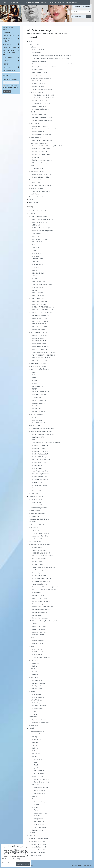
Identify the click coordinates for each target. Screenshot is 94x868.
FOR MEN (35, 290)
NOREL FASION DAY (38, 296)
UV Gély (35, 756)
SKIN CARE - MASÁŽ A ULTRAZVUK (43, 284)
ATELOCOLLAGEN (38, 259)
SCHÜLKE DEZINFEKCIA (38, 525)
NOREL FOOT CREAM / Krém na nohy (43, 307)
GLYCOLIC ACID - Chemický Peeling (43, 231)
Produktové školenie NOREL (41, 177)
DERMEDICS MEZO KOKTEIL (41, 318)
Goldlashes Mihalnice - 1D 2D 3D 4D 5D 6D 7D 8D (45, 443)
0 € (88, 16)
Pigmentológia (37, 157)
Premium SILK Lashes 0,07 (40, 448)
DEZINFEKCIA (33, 522)
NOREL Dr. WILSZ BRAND (40, 222)
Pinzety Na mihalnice (39, 697)
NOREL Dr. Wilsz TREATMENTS (39, 216)
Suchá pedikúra (37, 75)
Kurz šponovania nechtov (40, 61)
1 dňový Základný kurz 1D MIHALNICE (43, 98)
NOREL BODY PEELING (39, 304)
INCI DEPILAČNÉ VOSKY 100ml (41, 392)
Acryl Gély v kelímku (40, 773)
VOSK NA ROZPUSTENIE (39, 395)
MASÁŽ (33, 112)
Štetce (34, 372)
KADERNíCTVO (33, 717)
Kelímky (35, 383)
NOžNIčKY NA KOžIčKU (39, 626)
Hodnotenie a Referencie (49, 2)
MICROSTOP (34, 527)
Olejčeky (37, 805)
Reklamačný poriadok (37, 188)
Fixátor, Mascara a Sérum (40, 477)
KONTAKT (61, 2)
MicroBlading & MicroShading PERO (43, 578)
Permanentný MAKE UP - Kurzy (39, 143)
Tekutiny (35, 714)
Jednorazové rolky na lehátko (39, 508)
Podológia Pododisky (38, 686)
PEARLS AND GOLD (38, 273)
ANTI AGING (36, 262)
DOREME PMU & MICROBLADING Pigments (43, 590)
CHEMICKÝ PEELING (36, 137)
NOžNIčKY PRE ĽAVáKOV (40, 632)
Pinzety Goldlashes (38, 468)
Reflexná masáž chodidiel (40, 72)
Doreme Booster (37, 615)
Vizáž (32, 166)
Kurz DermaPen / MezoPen (40, 126)
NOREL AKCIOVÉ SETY (39, 293)
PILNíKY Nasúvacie (38, 652)
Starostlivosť (34, 725)
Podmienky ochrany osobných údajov (41, 185)
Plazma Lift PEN (37, 420)
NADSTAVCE (34, 660)
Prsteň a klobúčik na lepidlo (40, 479)
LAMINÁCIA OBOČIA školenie (41, 109)
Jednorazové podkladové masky (40, 519)
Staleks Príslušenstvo (37, 700)
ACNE (34, 250)
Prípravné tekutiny (40, 802)
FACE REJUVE (36, 256)
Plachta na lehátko (36, 511)
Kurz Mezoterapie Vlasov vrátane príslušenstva (46, 129)
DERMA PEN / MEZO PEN (40, 335)
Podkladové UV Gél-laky (41, 788)
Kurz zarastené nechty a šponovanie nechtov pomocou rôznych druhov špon (54, 64)
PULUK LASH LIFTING (39, 437)
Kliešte (33, 638)
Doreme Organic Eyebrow (40, 612)
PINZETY (33, 691)
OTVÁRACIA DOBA (72, 2)
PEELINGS (35, 279)
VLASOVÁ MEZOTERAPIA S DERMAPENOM (45, 352)
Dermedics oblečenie (39, 330)
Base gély (35, 742)
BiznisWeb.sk (87, 866)
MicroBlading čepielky (39, 573)
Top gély (35, 745)
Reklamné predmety (38, 830)
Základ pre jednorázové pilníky (41, 658)
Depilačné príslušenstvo (39, 403)
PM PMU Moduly (37, 561)
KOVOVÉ (35, 672)
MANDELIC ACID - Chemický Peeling (43, 228)
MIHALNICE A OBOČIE (37, 92)
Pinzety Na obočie (38, 694)
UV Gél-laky (36, 785)
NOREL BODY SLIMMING (40, 301)
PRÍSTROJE (35, 417)
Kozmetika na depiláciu (39, 412)
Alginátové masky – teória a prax (42, 174)
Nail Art (35, 796)
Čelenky (35, 380)
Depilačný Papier (37, 406)
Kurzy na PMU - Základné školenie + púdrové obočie (47, 146)
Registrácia (87, 7)
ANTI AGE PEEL (37, 233)
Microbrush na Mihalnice (40, 485)
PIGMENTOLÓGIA (37, 593)
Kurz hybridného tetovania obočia (42, 160)
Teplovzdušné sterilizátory (42, 533)
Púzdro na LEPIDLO (38, 491)
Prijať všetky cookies (23, 864)
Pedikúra (33, 47)
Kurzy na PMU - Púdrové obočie (41, 149)
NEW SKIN (35, 270)
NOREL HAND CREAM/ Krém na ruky (43, 310)
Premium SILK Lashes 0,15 (40, 454)
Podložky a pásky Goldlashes (40, 474)
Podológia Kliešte (37, 680)
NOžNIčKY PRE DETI (38, 635)
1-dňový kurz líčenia (38, 169)
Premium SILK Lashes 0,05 (40, 445)
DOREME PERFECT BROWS (40, 598)
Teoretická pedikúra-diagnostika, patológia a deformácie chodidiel (51, 55)
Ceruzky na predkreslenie (40, 584)
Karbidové (35, 666)
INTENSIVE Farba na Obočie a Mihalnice (42, 429)
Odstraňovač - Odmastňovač (40, 471)
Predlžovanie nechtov (40, 813)
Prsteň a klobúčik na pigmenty (41, 581)
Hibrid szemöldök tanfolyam (41, 163)
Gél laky (35, 737)
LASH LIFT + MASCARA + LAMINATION (42, 431)
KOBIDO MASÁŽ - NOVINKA (40, 115)
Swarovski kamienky (38, 488)
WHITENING (36, 267)
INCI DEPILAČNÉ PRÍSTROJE (40, 400)
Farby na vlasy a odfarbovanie (39, 720)
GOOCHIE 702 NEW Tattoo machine (43, 556)
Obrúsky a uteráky (36, 502)
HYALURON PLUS (37, 242)
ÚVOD (4, 2)
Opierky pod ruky (39, 824)
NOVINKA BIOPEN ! (38, 338)
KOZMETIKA (32, 214)
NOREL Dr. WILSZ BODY (37, 298)
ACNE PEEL (36, 236)
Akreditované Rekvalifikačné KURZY (41, 78)
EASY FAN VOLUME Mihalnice (41, 460)
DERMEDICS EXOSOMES (39, 324)
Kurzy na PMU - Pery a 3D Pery (41, 154)
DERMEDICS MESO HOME (40, 327)
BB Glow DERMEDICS (39, 132)
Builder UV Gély (39, 759)
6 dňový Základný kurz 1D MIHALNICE (43, 95)
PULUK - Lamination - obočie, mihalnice (44, 434)
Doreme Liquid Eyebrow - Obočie (42, 604)
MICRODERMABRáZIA (39, 423)
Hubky (34, 378)
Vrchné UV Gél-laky (40, 790)
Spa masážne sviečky (40, 827)
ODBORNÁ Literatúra (35, 855)
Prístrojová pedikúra (38, 69)
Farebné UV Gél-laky (40, 793)
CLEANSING (36, 276)
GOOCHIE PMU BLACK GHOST (41, 553)
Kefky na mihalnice (38, 482)
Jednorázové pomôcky (39, 708)
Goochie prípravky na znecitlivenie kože (44, 567)
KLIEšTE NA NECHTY (38, 643)
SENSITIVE (35, 245)
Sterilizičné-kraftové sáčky (40, 536)
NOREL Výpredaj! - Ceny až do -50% (43, 219)
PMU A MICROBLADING (36, 542)
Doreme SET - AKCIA (38, 595)
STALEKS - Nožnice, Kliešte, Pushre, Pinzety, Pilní (43, 621)
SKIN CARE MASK (38, 287)
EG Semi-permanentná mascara (41, 440)
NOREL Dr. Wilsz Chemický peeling (42, 140)
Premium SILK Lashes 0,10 (40, 451)
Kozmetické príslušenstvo (40, 706)
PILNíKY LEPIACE (37, 649)
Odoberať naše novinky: (10, 79)
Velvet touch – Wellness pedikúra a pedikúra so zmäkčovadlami (51, 58)
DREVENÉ (35, 674)
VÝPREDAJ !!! (33, 836)
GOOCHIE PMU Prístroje (39, 550)
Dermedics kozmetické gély (40, 315)
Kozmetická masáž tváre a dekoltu (42, 118)
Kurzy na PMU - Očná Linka (40, 151)
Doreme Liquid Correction (40, 618)
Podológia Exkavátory (39, 683)
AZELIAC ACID (37, 225)
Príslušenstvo (36, 807)
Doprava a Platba (35, 183)
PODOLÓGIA (34, 677)
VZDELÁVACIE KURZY (16, 2)
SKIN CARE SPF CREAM (39, 282)
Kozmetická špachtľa (36, 505)
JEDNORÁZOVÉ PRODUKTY (36, 496)
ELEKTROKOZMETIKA (37, 414)
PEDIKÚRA (32, 833)
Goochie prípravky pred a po (41, 570)
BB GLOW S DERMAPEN (39, 344)
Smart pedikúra (37, 53)
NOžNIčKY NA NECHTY (39, 629)
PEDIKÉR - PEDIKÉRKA (39, 50)
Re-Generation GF (38, 265)
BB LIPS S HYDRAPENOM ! (40, 349)
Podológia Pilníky (37, 689)
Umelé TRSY (34, 494)
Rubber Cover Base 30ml (41, 782)
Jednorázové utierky (40, 822)
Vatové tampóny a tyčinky (38, 513)
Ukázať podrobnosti (8, 863)
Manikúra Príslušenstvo (37, 731)
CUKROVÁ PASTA (37, 409)
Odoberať (7, 91)
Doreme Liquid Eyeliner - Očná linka (43, 607)
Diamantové (36, 663)
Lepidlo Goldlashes (38, 465)
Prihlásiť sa (77, 7)
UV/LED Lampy (39, 816)
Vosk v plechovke (37, 397)
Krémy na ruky (38, 819)
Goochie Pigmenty (38, 547)
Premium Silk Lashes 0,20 (40, 457)
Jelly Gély (37, 762)
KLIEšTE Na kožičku (38, 641)
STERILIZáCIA (36, 530)
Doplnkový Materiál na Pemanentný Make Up (45, 587)
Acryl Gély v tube (39, 771)
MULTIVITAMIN (37, 253)
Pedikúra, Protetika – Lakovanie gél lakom (44, 67)
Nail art (35, 751)
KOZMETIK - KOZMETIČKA (40, 81)
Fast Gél (37, 765)
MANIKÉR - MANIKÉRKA (39, 84)
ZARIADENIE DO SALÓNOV (38, 363)
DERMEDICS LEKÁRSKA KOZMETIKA (41, 313)
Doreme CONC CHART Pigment (41, 601)
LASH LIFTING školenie (39, 106)
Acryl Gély (35, 768)
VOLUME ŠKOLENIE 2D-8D (40, 101)
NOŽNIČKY (34, 624)
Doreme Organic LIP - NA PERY (41, 609)
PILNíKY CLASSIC (37, 655)
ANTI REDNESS (37, 248)
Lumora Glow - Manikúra (38, 734)
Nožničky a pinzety (38, 386)
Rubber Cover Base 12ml (41, 779)
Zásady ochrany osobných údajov (12, 859)
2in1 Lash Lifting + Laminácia (41, 103)
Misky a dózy (36, 703)
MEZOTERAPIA (35, 123)
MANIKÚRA (32, 728)
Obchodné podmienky (32, 2)
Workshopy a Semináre (37, 171)
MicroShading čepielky (39, 576)
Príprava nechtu (37, 740)
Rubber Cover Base (38, 776)
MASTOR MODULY (38, 564)
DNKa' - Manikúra (35, 754)
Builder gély (36, 748)
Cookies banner (35, 194)
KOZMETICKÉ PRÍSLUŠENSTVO (40, 369)
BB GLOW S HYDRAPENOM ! (41, 347)
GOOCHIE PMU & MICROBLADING (40, 544)
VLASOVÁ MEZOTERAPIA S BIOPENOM (44, 355)
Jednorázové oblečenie (37, 499)
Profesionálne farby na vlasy (40, 723)
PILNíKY (33, 646)
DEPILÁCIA (34, 389)
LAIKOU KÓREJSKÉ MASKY (38, 366)
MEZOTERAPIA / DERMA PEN (39, 332)
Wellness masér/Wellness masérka (42, 89)
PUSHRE (33, 669)
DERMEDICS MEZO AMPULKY (41, 321)
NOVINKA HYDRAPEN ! (39, 341)
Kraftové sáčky (38, 539)
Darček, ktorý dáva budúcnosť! (37, 211)
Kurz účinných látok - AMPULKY (42, 135)
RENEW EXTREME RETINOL (40, 239)
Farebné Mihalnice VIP (39, 462)
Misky (34, 375)
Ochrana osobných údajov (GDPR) (40, 191)
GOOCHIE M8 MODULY (39, 559)
